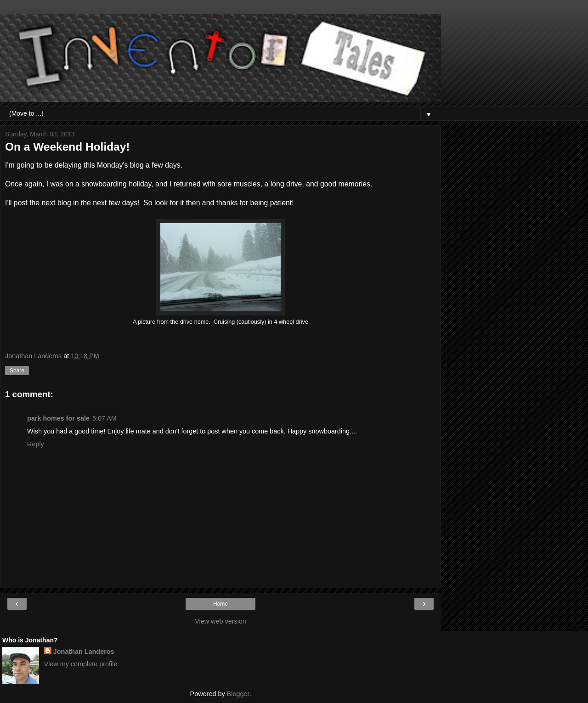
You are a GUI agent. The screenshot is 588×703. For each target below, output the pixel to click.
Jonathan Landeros (84, 652)
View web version (220, 621)
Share (17, 371)
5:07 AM (105, 418)
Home (220, 604)
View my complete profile (81, 664)
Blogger (238, 694)
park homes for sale (58, 418)
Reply (36, 444)
